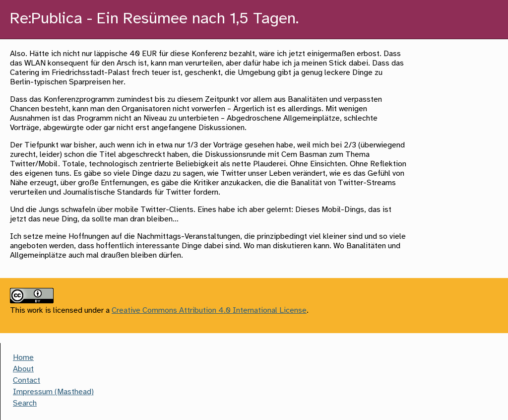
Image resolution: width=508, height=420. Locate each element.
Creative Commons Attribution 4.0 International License (209, 311)
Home (23, 358)
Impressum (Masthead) (53, 392)
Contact (27, 381)
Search (25, 403)
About (23, 369)
